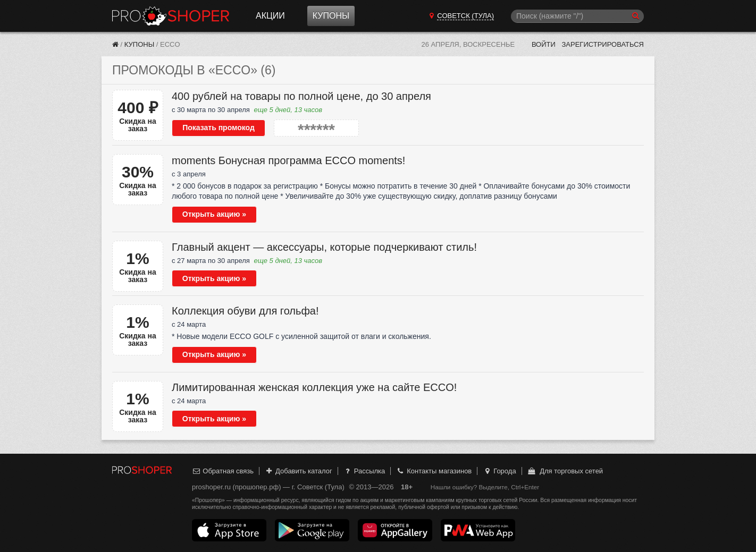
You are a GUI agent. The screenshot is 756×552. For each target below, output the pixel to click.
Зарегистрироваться (603, 44)
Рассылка (364, 471)
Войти (544, 44)
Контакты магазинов (434, 471)
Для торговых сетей (565, 471)
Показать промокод (219, 128)
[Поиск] (577, 16)
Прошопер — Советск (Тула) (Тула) (171, 16)
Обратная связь (223, 471)
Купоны (331, 16)
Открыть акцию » (214, 214)
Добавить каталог (299, 471)
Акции (270, 16)
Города (499, 471)
